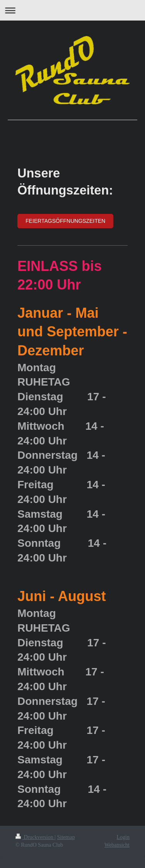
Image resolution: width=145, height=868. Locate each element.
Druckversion (35, 837)
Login (123, 837)
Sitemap (66, 837)
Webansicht (117, 845)
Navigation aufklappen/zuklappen (72, 10)
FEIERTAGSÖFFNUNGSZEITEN (65, 221)
